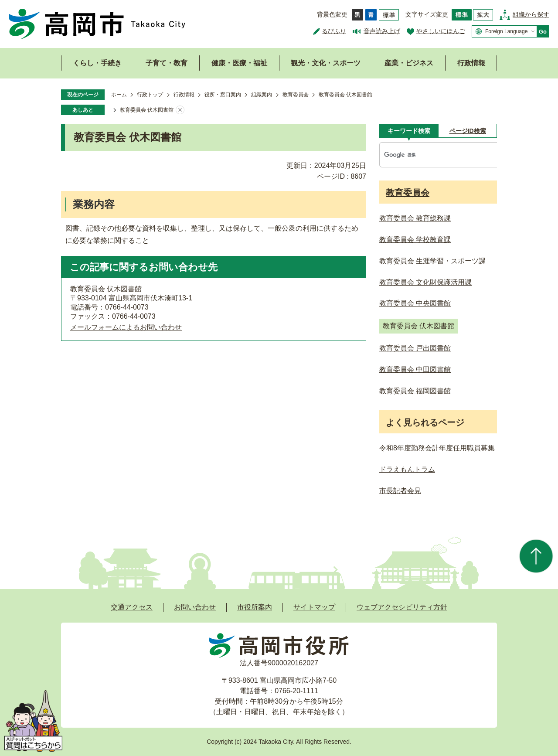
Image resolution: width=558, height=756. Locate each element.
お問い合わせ (195, 607)
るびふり (334, 31)
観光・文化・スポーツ (326, 63)
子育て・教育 (167, 63)
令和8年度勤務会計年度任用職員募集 (437, 448)
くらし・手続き (97, 63)
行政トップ (150, 95)
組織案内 (262, 95)
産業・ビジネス (409, 63)
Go (543, 32)
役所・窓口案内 (223, 95)
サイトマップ (314, 607)
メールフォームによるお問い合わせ (126, 327)
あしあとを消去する (180, 110)
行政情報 (471, 63)
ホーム (119, 95)
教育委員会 (296, 95)
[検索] (429, 155)
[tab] (409, 131)
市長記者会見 (400, 491)
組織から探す (531, 14)
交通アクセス (132, 607)
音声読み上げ (382, 31)
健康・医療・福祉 (239, 63)
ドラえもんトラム (407, 469)
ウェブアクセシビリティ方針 (402, 607)
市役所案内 (255, 607)
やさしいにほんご (441, 31)
